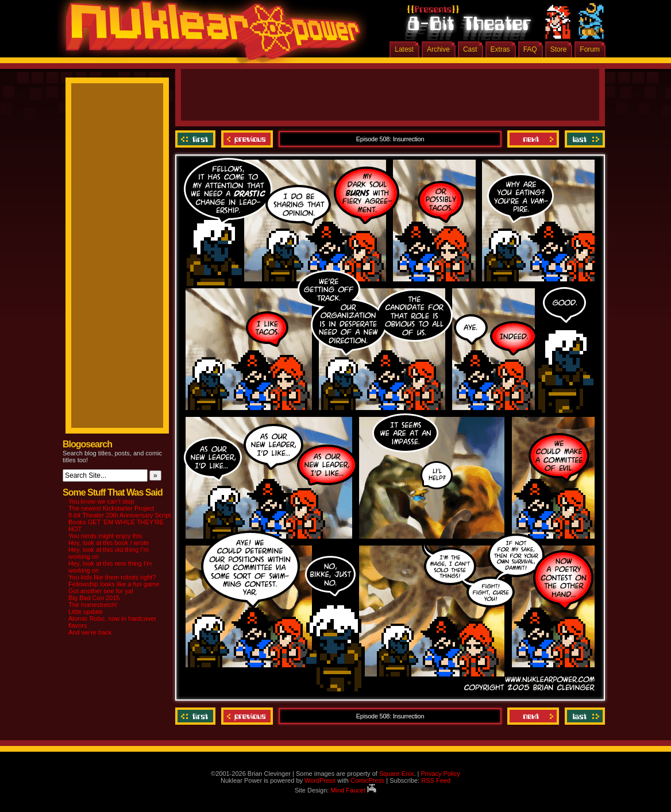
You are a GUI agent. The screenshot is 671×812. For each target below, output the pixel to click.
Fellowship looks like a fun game (114, 584)
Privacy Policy (440, 774)
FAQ (530, 49)
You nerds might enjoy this (105, 536)
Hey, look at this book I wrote (109, 543)
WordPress (320, 780)
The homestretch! (93, 605)
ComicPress (367, 780)
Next (533, 139)
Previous (247, 139)
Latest (404, 49)
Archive (438, 49)
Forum (590, 49)
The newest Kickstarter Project (111, 508)
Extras (500, 49)
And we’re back (90, 632)
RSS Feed (436, 780)
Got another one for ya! (101, 591)
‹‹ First (197, 139)
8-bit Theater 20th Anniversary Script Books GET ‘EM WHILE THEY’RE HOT (119, 522)
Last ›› (583, 139)
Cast (470, 49)
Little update (86, 612)
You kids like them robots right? (112, 577)
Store (559, 49)
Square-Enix (397, 774)
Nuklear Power (209, 34)
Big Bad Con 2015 (94, 598)
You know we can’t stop (101, 501)
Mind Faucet (353, 790)
